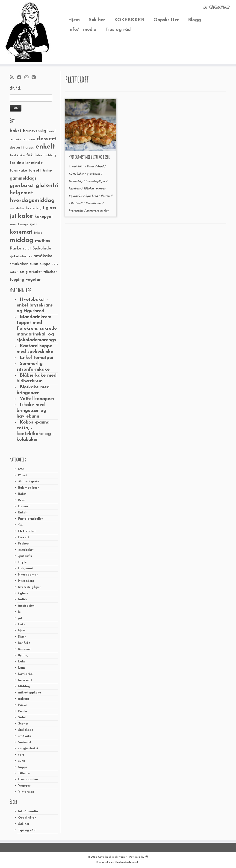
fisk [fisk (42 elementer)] (29, 155)
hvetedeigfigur (30, 587)
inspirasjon (26, 606)
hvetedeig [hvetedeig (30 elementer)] (34, 208)
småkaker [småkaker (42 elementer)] (19, 264)
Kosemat (25, 649)
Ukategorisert (29, 780)
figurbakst (76, 196)
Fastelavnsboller (31, 519)
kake (22, 624)
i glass (23, 593)
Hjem (74, 20)
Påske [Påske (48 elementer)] (15, 248)
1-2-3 (21, 469)
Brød (22, 500)
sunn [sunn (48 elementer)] (34, 264)
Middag (24, 686)
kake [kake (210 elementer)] (25, 216)
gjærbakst (26, 550)
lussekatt (25, 680)
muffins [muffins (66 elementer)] (43, 241)
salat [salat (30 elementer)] (27, 249)
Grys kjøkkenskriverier (112, 857)
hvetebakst (76, 211)
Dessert (24, 506)
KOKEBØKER (129, 20)
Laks (22, 662)
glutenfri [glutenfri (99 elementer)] (47, 186)
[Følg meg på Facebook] (21, 78)
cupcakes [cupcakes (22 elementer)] (29, 140)
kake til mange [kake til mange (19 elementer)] (19, 225)
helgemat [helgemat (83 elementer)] (21, 193)
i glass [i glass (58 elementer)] (50, 208)
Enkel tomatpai (37, 358)
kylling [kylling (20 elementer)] (38, 233)
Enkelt (23, 513)
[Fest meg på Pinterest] (35, 78)
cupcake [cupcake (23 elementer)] (15, 140)
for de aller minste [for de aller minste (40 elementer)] (26, 163)
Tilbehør (24, 773)
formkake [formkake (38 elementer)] (18, 171)
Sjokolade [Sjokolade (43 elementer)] (42, 248)
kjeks (22, 631)
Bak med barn (29, 488)
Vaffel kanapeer (37, 399)
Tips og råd (118, 30)
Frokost (24, 544)
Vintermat (26, 792)
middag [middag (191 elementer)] (22, 241)
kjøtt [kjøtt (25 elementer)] (33, 225)
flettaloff (107, 196)
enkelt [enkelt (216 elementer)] (45, 147)
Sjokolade (26, 730)
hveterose (93, 211)
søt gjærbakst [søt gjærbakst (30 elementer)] (31, 272)
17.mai (23, 475)
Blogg (195, 20)
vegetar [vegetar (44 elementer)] (33, 280)
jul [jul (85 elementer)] (13, 216)
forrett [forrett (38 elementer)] (35, 171)
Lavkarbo (25, 674)
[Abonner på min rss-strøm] (13, 78)
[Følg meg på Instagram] (28, 78)
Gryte (22, 562)
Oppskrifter (166, 20)
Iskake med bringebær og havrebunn (31, 411)
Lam (22, 668)
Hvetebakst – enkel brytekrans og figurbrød (35, 305)
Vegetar (24, 786)
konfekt (24, 643)
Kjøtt (22, 637)
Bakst (22, 494)
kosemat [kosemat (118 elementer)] (21, 232)
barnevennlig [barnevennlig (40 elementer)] (34, 131)
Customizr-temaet (127, 862)
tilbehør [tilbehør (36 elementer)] (50, 272)
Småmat (25, 742)
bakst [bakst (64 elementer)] (16, 131)
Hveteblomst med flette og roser (89, 157)
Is (19, 612)
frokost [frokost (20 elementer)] (47, 171)
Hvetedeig (26, 581)
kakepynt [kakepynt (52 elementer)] (44, 217)
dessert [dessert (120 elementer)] (47, 139)
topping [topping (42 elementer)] (17, 280)
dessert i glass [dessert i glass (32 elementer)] (22, 148)
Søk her (97, 20)
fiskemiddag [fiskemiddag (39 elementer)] (45, 155)
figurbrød (92, 196)
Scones (23, 724)
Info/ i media (82, 30)
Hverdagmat (28, 575)
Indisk (23, 600)
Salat (22, 718)
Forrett (24, 537)
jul (20, 618)
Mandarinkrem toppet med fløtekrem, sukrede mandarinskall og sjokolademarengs (37, 329)
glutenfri (25, 556)
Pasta (23, 711)
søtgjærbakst (28, 749)
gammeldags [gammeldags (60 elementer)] (23, 178)
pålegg (24, 699)
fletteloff (77, 203)
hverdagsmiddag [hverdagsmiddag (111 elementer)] (32, 201)
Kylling (23, 655)
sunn (22, 761)
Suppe (23, 767)
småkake (25, 736)
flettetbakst (94, 203)
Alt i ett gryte (29, 482)
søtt (21, 755)
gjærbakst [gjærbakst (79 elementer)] (22, 186)
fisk (21, 525)
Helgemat (26, 569)
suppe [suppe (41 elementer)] (45, 264)
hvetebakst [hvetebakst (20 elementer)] (17, 209)
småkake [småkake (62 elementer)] (43, 256)
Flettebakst (27, 531)
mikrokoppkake (30, 693)
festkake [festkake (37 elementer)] (17, 155)
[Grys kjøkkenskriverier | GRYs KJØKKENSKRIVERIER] (28, 32)
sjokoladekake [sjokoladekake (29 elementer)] (21, 256)
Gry (106, 211)
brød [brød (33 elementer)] (52, 131)
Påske (23, 705)
